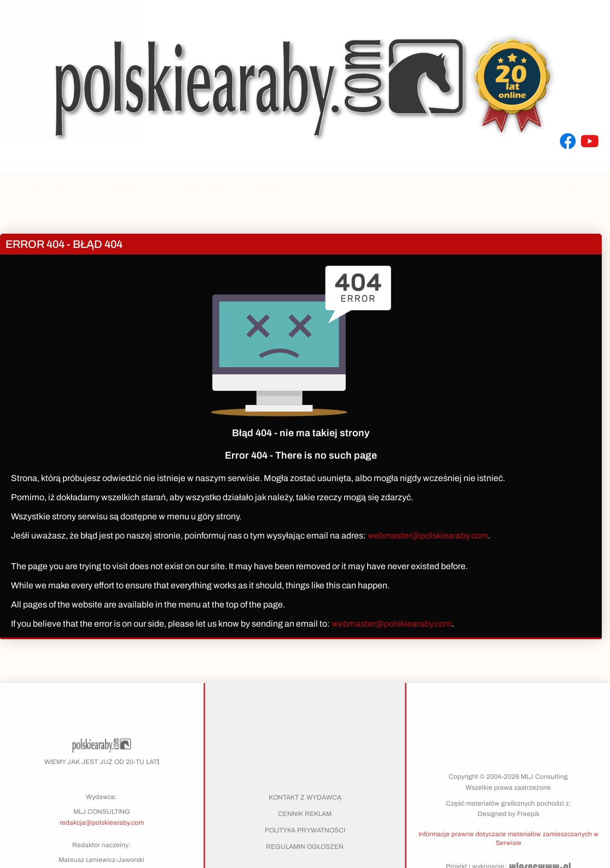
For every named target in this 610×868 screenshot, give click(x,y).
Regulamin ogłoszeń (305, 847)
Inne (403, 188)
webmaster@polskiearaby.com (428, 536)
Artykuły (54, 188)
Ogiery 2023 (203, 188)
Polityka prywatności (305, 830)
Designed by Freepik (509, 814)
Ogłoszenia (280, 188)
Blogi (346, 188)
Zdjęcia (129, 188)
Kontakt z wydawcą (305, 797)
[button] (508, 838)
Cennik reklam (305, 814)
